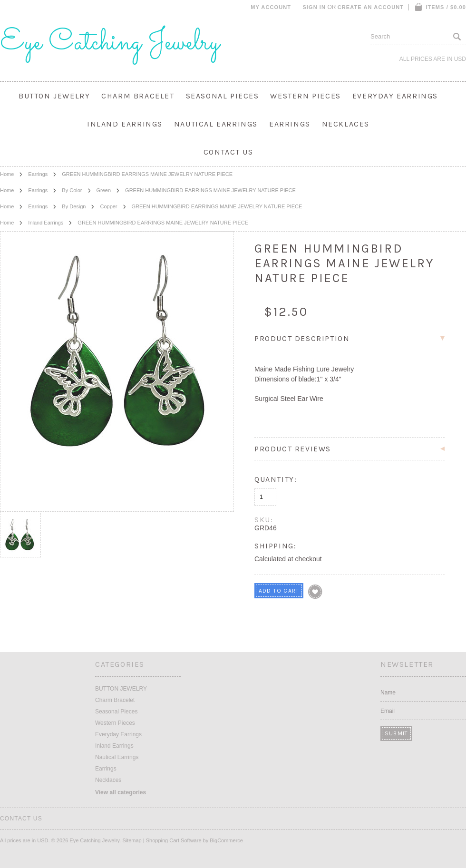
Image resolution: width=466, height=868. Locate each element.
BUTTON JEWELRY (54, 96)
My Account (271, 7)
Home (7, 174)
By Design (74, 206)
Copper (108, 206)
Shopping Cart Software (174, 840)
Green (104, 190)
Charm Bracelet (138, 96)
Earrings (290, 124)
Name (388, 692)
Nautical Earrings (216, 124)
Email (388, 711)
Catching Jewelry (110, 43)
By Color (72, 190)
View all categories (121, 792)
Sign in (314, 7)
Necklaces (346, 124)
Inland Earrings (125, 124)
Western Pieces (305, 96)
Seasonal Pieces (223, 96)
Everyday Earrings (395, 96)
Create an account (371, 7)
